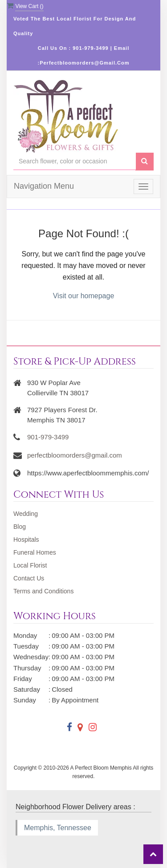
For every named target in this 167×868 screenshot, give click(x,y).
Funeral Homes (35, 552)
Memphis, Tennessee (58, 828)
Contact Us (29, 578)
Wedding (26, 514)
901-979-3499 (48, 437)
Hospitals (26, 539)
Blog (20, 527)
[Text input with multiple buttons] (75, 161)
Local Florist (30, 565)
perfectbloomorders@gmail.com (75, 455)
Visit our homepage (84, 296)
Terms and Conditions (43, 591)
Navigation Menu (44, 186)
